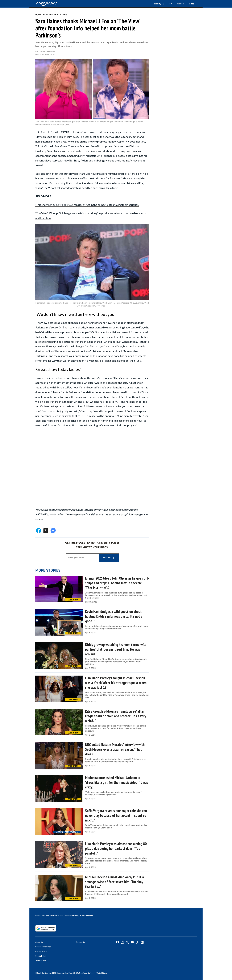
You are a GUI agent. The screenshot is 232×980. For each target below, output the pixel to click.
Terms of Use (40, 961)
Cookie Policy (41, 956)
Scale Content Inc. (87, 915)
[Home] (46, 4)
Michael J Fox (59, 141)
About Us (39, 942)
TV (170, 4)
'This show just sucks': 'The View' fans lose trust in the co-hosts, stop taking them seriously (87, 205)
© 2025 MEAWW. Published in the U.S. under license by (58, 915)
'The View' (77, 132)
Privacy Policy (41, 951)
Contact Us (80, 942)
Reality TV (159, 4)
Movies (180, 4)
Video (191, 4)
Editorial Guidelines (43, 947)
